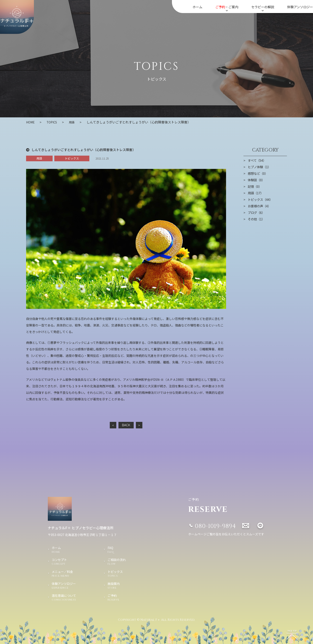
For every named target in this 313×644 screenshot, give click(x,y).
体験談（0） (257, 180)
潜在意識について (70, 597)
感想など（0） (258, 173)
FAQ (118, 550)
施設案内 (118, 586)
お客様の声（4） (260, 206)
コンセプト (70, 562)
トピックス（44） (261, 199)
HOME (31, 122)
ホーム (197, 7)
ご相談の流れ (118, 562)
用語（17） (256, 193)
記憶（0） (255, 186)
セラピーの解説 (263, 8)
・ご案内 (227, 8)
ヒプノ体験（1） (260, 167)
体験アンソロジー (300, 7)
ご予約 (118, 597)
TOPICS (54, 122)
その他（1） (257, 219)
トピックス (72, 158)
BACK (126, 425)
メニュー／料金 (70, 574)
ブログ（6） (257, 212)
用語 (75, 122)
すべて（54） (257, 160)
